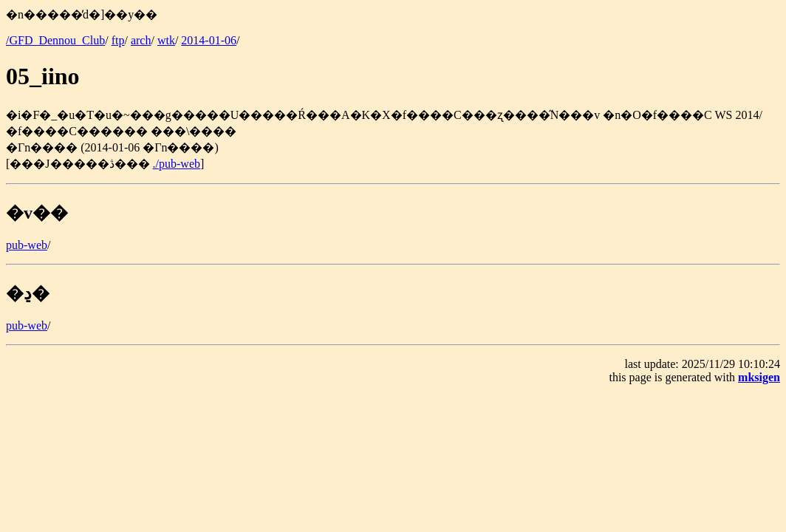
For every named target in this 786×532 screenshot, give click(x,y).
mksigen (759, 377)
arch (141, 40)
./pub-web (177, 164)
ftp (118, 40)
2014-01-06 (209, 40)
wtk (166, 40)
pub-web (27, 245)
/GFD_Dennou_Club (55, 40)
